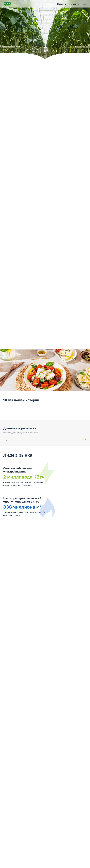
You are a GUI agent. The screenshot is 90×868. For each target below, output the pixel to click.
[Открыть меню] (85, 4)
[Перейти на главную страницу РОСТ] (7, 4)
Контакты (74, 4)
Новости (61, 4)
